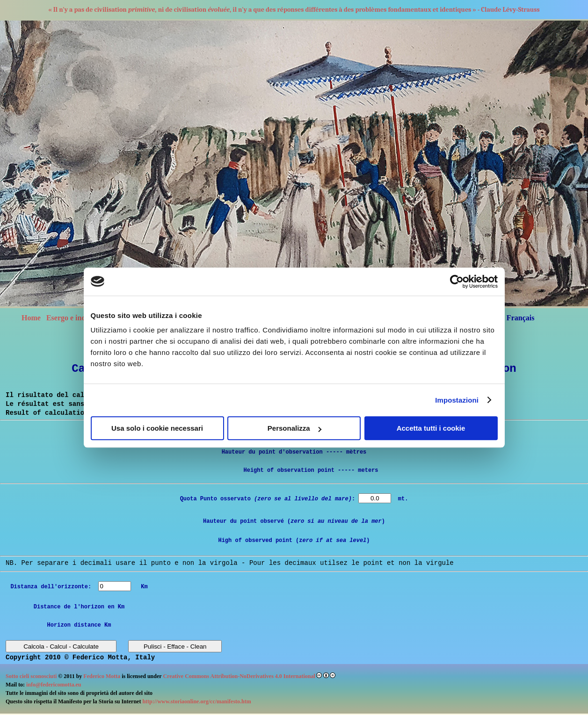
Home (31, 318)
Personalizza (294, 428)
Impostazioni (457, 400)
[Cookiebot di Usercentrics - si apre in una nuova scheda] (457, 282)
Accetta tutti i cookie (431, 428)
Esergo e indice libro (79, 318)
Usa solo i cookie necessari (157, 428)
